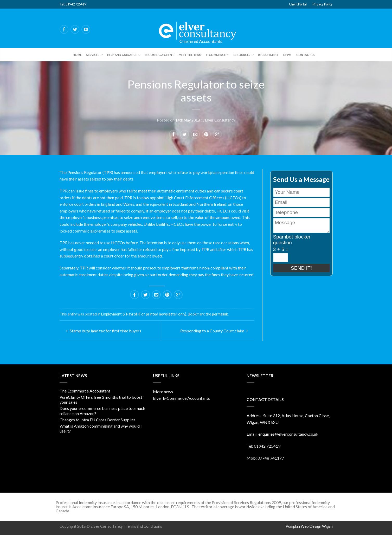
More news (163, 392)
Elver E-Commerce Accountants (181, 398)
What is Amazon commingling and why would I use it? (101, 428)
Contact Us (306, 55)
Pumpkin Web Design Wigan (309, 526)
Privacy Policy (323, 4)
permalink (220, 314)
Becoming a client (159, 55)
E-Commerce (216, 55)
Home (77, 55)
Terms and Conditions (144, 526)
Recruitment (268, 55)
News (287, 55)
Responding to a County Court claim (214, 331)
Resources (242, 55)
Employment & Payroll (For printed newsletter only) (144, 314)
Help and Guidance (122, 55)
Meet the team (190, 55)
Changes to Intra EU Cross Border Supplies (98, 420)
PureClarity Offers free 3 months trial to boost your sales (101, 399)
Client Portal (298, 4)
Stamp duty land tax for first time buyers (104, 331)
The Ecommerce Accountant (85, 391)
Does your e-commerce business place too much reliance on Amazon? (102, 411)
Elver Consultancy (220, 120)
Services (93, 55)
